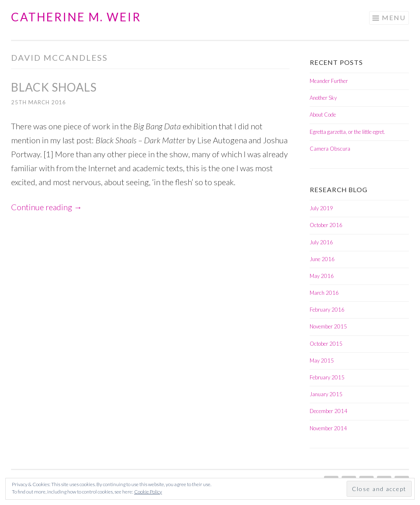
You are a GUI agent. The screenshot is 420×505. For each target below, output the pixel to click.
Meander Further (329, 81)
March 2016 (324, 293)
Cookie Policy (148, 492)
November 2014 (328, 428)
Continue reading (47, 207)
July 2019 (321, 208)
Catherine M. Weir (76, 17)
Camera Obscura (330, 149)
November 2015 (328, 326)
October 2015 (326, 344)
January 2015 (326, 394)
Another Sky (323, 98)
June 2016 (322, 259)
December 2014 (329, 411)
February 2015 (327, 377)
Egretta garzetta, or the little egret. (347, 132)
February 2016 (327, 310)
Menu (394, 17)
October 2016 (326, 225)
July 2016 (321, 242)
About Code (323, 115)
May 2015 (322, 360)
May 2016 (322, 276)
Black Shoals (54, 87)
